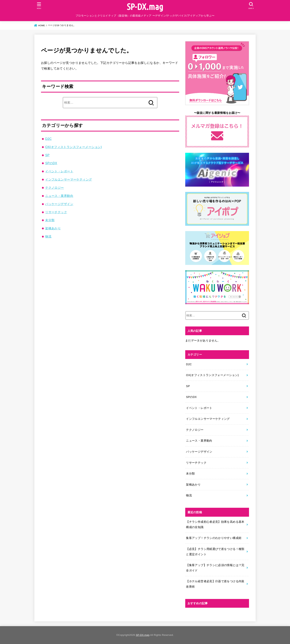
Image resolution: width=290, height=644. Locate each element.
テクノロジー (54, 188)
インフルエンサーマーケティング (69, 179)
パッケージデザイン (59, 204)
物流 (48, 236)
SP (47, 155)
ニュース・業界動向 (59, 196)
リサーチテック (56, 212)
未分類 (50, 220)
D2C (48, 139)
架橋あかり (53, 228)
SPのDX (51, 163)
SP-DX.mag (145, 7)
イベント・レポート (59, 171)
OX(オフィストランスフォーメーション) (74, 147)
